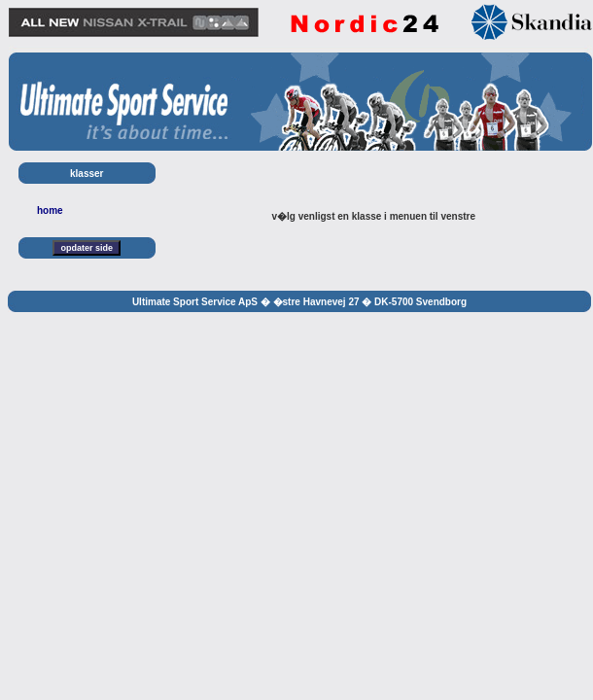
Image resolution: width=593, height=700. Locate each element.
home (50, 210)
